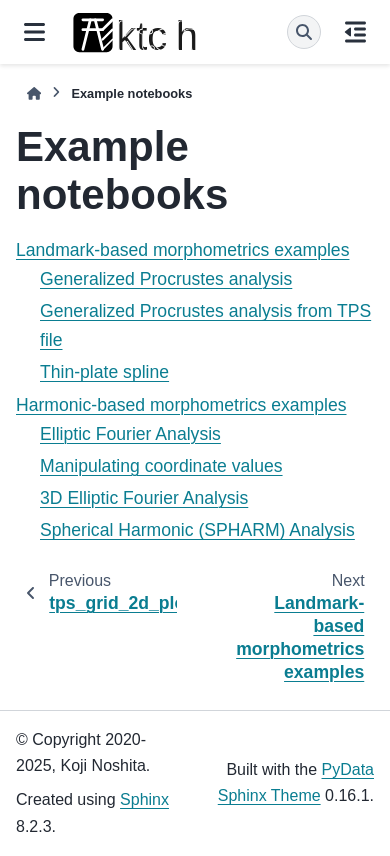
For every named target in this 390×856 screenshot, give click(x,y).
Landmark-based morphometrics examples (182, 250)
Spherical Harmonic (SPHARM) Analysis (197, 530)
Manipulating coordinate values (161, 466)
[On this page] (355, 32)
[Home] (34, 93)
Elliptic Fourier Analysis (130, 434)
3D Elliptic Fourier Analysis (144, 498)
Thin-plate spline (104, 372)
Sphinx (144, 799)
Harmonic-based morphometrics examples (181, 405)
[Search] (304, 32)
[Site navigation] (34, 32)
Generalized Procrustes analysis (166, 279)
